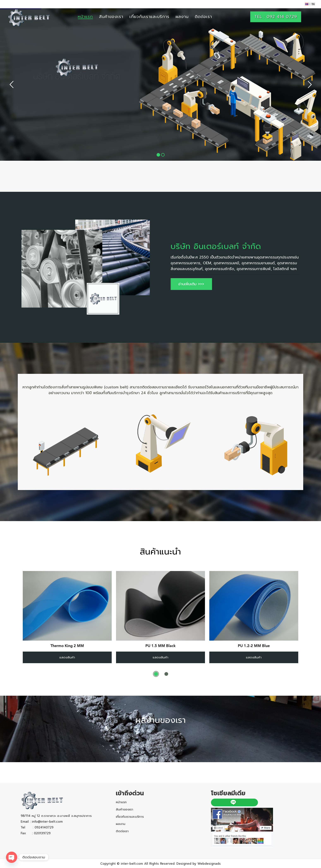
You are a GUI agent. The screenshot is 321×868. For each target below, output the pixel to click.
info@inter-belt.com (47, 822)
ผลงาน (121, 824)
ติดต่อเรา (122, 831)
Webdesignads (209, 864)
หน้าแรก (121, 802)
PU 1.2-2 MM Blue (254, 646)
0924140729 (44, 827)
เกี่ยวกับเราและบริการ (130, 817)
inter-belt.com (132, 864)
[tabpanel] (67, 617)
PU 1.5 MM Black (160, 646)
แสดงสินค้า (67, 657)
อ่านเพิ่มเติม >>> (191, 284)
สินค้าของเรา (125, 809)
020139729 (42, 833)
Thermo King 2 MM (67, 646)
